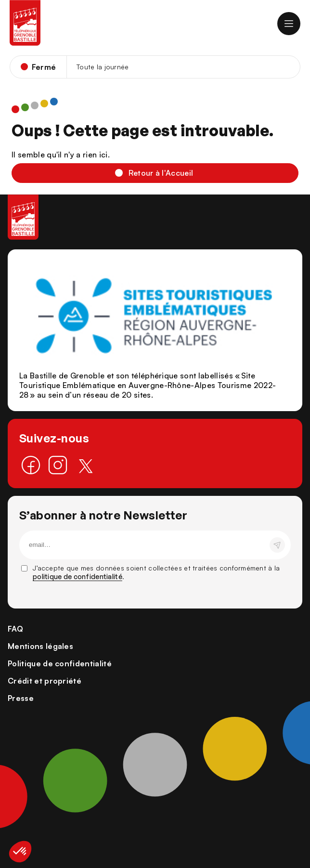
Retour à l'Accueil (161, 173)
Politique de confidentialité (60, 663)
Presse (21, 698)
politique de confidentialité (77, 577)
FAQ (15, 629)
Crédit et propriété (45, 681)
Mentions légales (40, 646)
